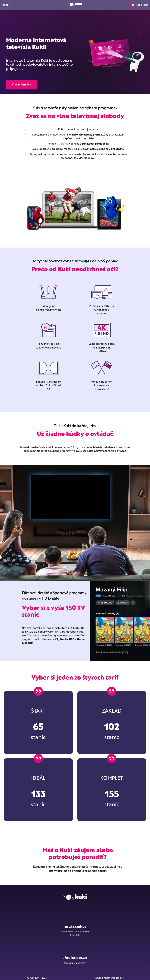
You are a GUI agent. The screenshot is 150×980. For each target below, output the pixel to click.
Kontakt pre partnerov (75, 963)
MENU (5, 5)
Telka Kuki (139, 5)
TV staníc (63, 143)
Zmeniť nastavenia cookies (109, 978)
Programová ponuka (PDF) (75, 932)
